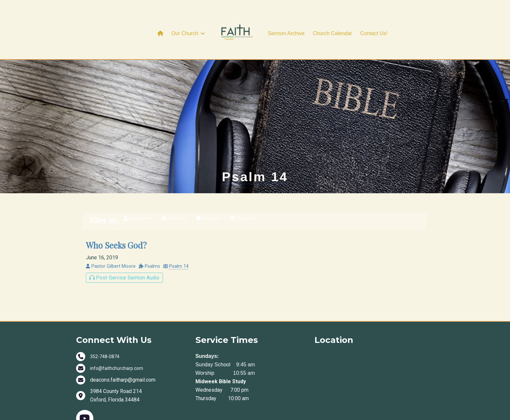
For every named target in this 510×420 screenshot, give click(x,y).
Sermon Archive (286, 33)
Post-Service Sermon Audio (124, 312)
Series (178, 255)
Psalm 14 (255, 209)
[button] (203, 34)
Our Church (185, 33)
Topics (250, 255)
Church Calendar (332, 33)
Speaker (139, 255)
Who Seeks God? (116, 279)
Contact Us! (374, 33)
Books (214, 255)
